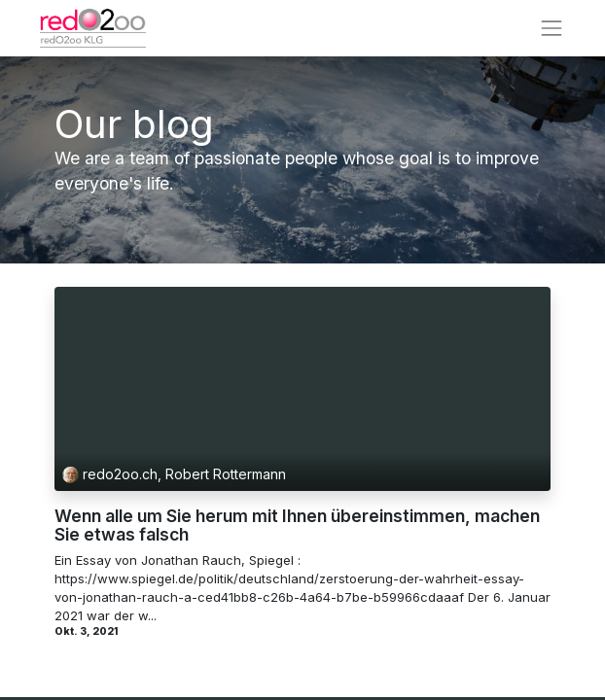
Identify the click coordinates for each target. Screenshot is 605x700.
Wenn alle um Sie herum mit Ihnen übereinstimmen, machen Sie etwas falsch (297, 525)
